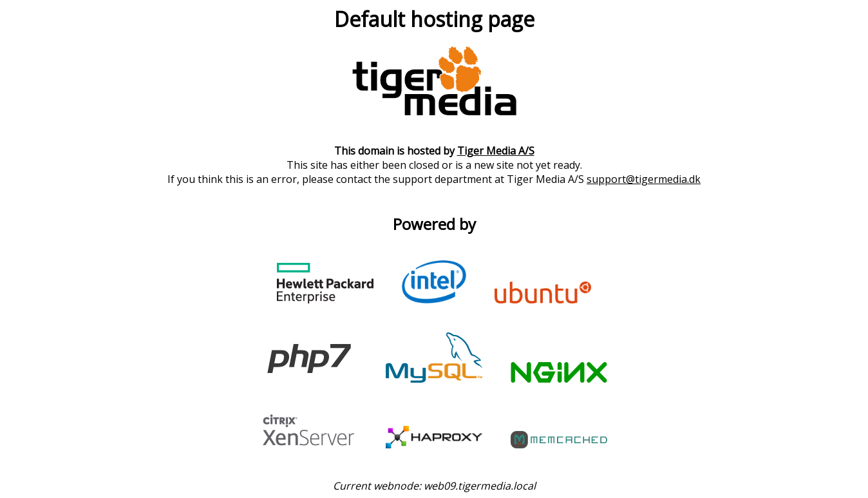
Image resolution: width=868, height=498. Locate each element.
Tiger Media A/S (496, 151)
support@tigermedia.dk (644, 179)
